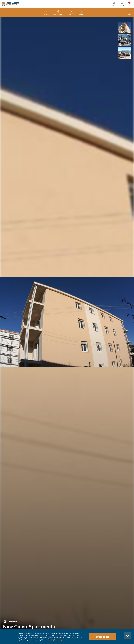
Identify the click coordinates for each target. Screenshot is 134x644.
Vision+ (122, 5)
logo (11, 4)
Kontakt (81, 14)
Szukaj (46, 14)
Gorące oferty (58, 14)
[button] (124, 28)
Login (114, 5)
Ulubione (71, 14)
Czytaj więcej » (57, 640)
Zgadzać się (102, 637)
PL (129, 5)
